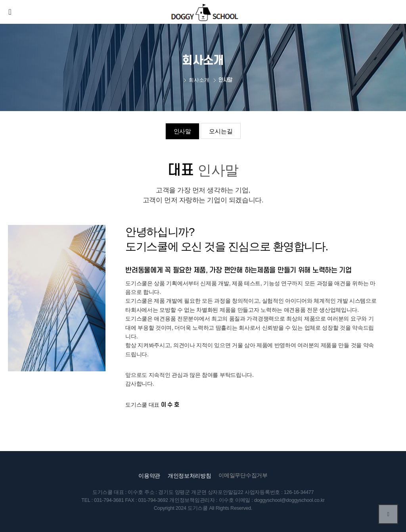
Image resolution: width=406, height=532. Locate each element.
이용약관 (149, 476)
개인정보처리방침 (190, 476)
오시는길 (221, 131)
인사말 (182, 131)
